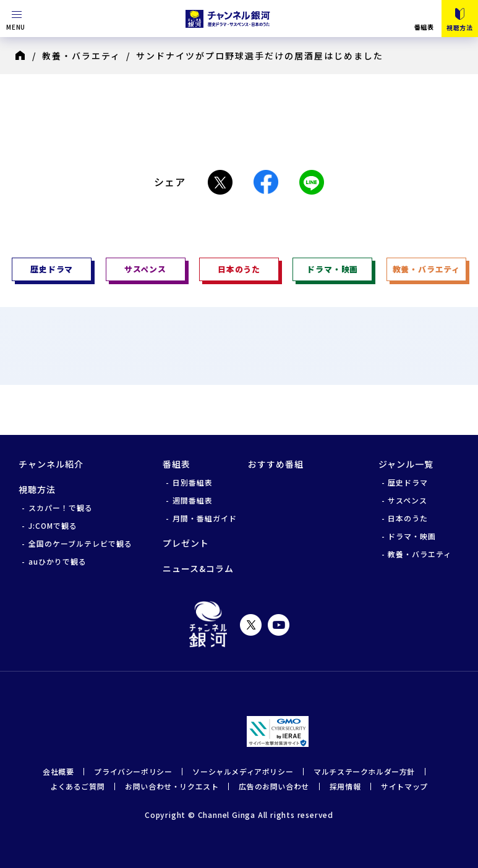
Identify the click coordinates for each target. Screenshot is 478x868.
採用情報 (345, 786)
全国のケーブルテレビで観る (80, 543)
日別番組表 (193, 482)
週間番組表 (193, 500)
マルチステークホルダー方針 (364, 771)
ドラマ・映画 (412, 536)
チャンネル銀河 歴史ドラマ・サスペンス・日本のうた (229, 19)
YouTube (279, 625)
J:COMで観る (53, 525)
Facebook (266, 182)
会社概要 (58, 771)
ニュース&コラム (198, 568)
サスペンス (408, 500)
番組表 (424, 26)
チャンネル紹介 (51, 464)
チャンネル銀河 (208, 624)
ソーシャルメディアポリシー (243, 771)
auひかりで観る (58, 561)
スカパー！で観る (61, 508)
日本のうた (408, 518)
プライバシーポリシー (133, 771)
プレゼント (186, 543)
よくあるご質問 (77, 786)
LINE (312, 182)
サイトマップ (404, 786)
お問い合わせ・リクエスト (172, 786)
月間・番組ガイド (205, 518)
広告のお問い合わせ (274, 786)
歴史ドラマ (408, 482)
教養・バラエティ (81, 56)
